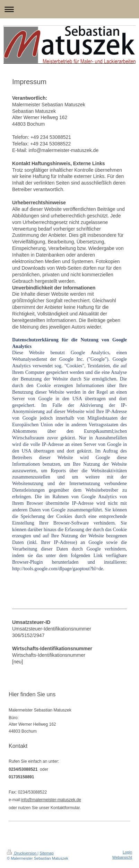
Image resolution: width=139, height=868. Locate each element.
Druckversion (22, 853)
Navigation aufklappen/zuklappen (69, 9)
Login (127, 852)
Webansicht (122, 857)
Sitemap (46, 853)
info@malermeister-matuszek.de (51, 800)
